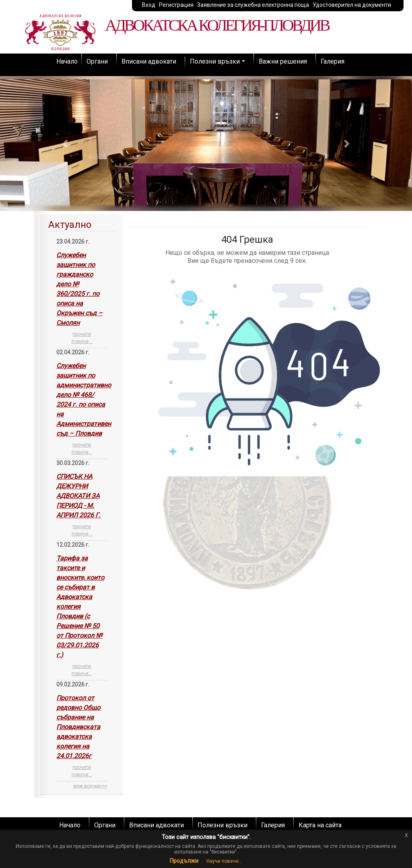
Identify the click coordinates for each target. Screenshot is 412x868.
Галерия (333, 61)
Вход (149, 5)
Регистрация (176, 5)
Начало (67, 61)
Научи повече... (224, 861)
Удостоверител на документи (352, 5)
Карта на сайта (320, 825)
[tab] (82, 504)
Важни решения (283, 61)
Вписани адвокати (149, 61)
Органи (97, 61)
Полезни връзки (215, 61)
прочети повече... (82, 338)
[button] (65, 144)
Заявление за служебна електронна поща (253, 5)
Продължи (184, 861)
